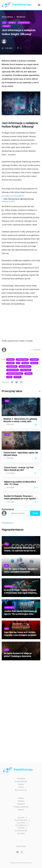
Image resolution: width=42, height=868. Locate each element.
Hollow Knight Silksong (15, 373)
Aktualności (21, 17)
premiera (12, 23)
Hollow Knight (26, 370)
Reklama (21, 810)
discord (25, 363)
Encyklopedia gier (21, 781)
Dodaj (35, 513)
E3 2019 (18, 377)
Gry (4, 23)
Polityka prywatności (21, 807)
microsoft (6, 26)
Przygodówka (12, 366)
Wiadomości (9, 586)
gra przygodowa (25, 366)
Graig (9, 377)
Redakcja (21, 801)
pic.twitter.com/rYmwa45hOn (13, 196)
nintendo (10, 363)
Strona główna (7, 17)
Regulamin (21, 804)
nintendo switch (24, 23)
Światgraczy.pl (7, 523)
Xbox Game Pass (21, 790)
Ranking (21, 784)
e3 (18, 363)
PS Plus (21, 787)
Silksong (28, 373)
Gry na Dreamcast (21, 831)
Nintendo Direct (13, 370)
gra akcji (34, 363)
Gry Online (21, 834)
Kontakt (21, 798)
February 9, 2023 (8, 201)
